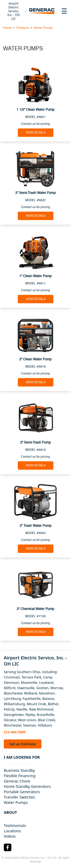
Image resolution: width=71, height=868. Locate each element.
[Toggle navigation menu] (64, 11)
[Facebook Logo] (8, 847)
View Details (36, 133)
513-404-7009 (15, 732)
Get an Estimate (23, 744)
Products (23, 28)
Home (7, 28)
